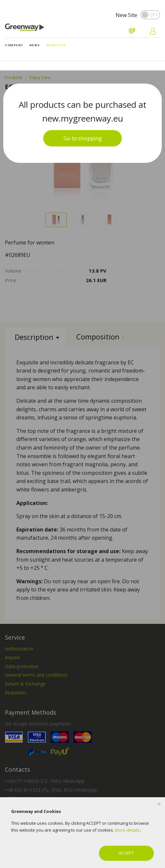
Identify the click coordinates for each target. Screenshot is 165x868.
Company (14, 45)
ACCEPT (126, 853)
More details (127, 830)
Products (56, 45)
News (35, 45)
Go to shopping (83, 138)
